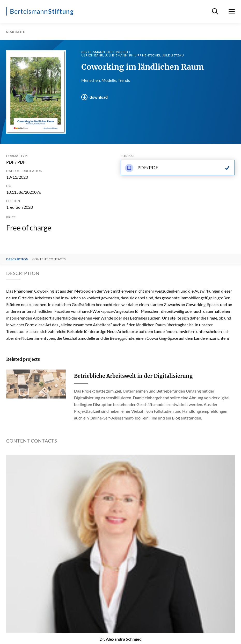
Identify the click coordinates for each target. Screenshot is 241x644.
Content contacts (49, 259)
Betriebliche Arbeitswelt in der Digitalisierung (133, 376)
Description (17, 259)
